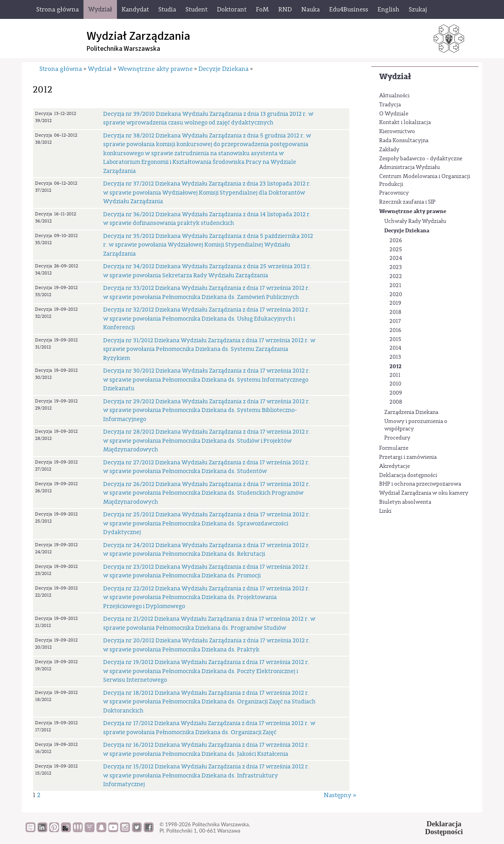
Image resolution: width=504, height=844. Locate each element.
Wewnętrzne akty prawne (413, 211)
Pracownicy (394, 193)
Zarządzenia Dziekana (411, 412)
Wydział (395, 77)
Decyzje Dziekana (407, 231)
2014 (395, 348)
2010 (395, 384)
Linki (385, 511)
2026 (396, 241)
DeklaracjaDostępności (444, 828)
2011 (395, 375)
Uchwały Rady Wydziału (415, 221)
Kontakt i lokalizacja (405, 122)
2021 (395, 286)
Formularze (394, 448)
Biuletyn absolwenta (405, 502)
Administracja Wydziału (409, 167)
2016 (395, 330)
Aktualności (394, 96)
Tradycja (390, 105)
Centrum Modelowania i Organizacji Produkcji (425, 180)
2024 (396, 258)
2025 (396, 250)
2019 (395, 303)
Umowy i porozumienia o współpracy (416, 425)
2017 (395, 321)
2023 (396, 267)
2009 (396, 393)
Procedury (397, 438)
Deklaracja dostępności (408, 475)
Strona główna (61, 69)
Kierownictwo (397, 132)
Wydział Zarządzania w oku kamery (424, 493)
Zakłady (389, 150)
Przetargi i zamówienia (408, 457)
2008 (396, 402)
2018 (396, 312)
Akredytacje (395, 466)
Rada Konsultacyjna (404, 141)
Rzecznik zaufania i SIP (407, 202)
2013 (395, 357)
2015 (395, 339)
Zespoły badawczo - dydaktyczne (421, 159)
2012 (396, 366)
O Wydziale (394, 114)
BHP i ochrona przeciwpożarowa (420, 484)
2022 (396, 276)
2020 (396, 295)
